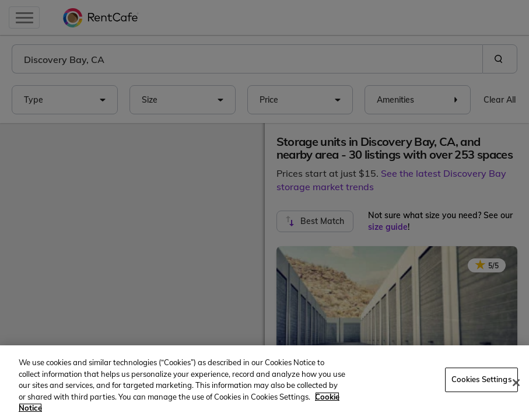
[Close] (516, 383)
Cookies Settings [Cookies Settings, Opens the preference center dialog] (481, 379)
